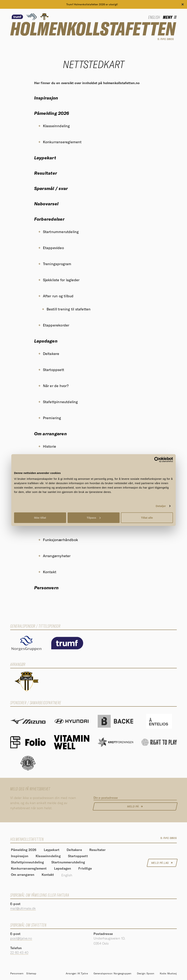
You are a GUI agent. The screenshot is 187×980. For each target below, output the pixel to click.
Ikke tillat (40, 517)
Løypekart (45, 158)
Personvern (46, 588)
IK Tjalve (83, 973)
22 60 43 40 (19, 953)
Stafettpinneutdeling (58, 402)
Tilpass (94, 517)
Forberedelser (49, 219)
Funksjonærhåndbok (58, 540)
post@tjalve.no (21, 938)
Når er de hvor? (53, 386)
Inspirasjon (46, 98)
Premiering (49, 418)
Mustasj (172, 973)
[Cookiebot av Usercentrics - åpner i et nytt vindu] (157, 460)
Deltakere (49, 354)
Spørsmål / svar (51, 188)
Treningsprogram (55, 264)
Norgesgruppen (122, 973)
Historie (47, 446)
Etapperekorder (54, 325)
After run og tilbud (56, 296)
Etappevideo (51, 248)
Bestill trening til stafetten (66, 309)
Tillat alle (147, 517)
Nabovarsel (46, 204)
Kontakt (47, 572)
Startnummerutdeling (58, 232)
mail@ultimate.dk (23, 908)
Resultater (46, 173)
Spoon (150, 973)
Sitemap (31, 973)
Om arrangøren (50, 434)
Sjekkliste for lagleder (59, 280)
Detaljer (161, 506)
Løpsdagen (46, 341)
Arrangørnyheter (54, 556)
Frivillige (85, 868)
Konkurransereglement (60, 142)
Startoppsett (51, 370)
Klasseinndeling (54, 126)
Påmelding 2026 (52, 113)
